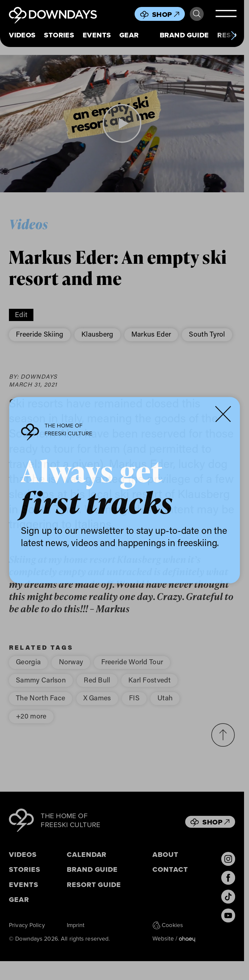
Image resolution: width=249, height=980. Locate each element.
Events (97, 35)
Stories (59, 35)
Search (197, 14)
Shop (166, 14)
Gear (129, 35)
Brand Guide (184, 35)
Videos (22, 35)
